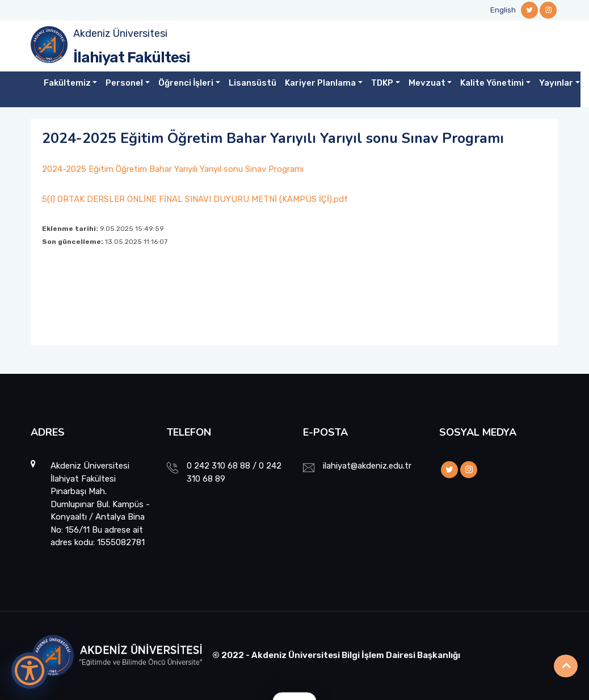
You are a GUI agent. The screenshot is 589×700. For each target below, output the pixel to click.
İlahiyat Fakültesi (132, 58)
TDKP (382, 83)
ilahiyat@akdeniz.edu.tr (367, 466)
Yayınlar (556, 83)
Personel (124, 83)
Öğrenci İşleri (186, 83)
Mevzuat (427, 83)
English (503, 10)
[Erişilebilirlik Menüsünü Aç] (30, 671)
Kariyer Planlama (320, 83)
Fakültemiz (67, 83)
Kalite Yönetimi (492, 83)
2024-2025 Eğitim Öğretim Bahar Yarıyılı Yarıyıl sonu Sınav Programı (173, 169)
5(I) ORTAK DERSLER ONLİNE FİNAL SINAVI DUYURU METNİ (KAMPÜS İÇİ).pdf (195, 199)
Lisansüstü (253, 83)
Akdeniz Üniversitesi (120, 33)
